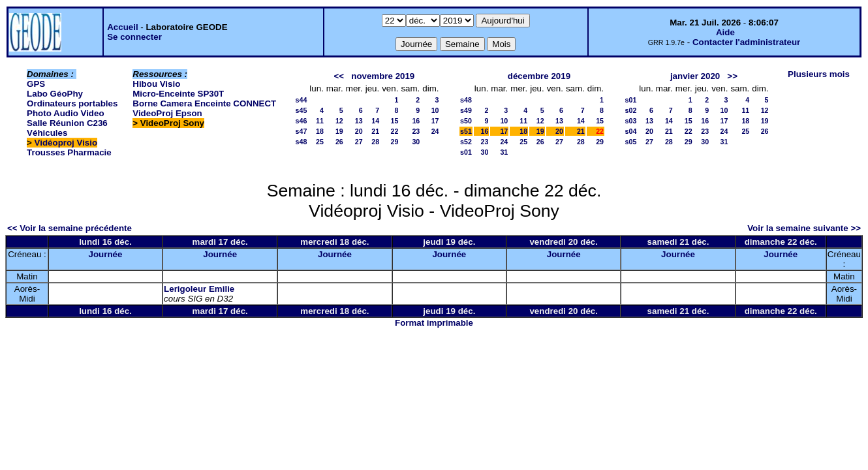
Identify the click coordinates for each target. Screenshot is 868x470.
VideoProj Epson (167, 113)
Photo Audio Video (65, 113)
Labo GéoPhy (55, 94)
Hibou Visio (156, 84)
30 (416, 142)
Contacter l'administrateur (746, 42)
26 (339, 142)
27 (359, 142)
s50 (466, 121)
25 (320, 142)
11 (320, 121)
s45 (302, 110)
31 (504, 152)
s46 (302, 121)
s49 (466, 110)
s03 (631, 121)
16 (416, 121)
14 (375, 121)
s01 (466, 152)
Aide (725, 32)
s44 (302, 100)
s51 (466, 131)
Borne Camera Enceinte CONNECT (204, 103)
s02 (631, 110)
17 (435, 121)
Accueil (122, 27)
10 (435, 110)
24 (435, 131)
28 (375, 142)
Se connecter (134, 37)
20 (359, 131)
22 (395, 131)
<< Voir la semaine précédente (70, 228)
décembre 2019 (539, 76)
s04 (631, 131)
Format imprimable (434, 323)
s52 (466, 142)
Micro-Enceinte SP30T (178, 94)
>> (732, 76)
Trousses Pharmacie (69, 152)
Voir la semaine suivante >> (804, 228)
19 (339, 131)
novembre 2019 (383, 76)
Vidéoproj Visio (66, 143)
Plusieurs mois (819, 74)
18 (320, 131)
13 (359, 121)
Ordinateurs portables (72, 103)
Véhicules (47, 133)
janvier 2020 (695, 76)
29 (395, 142)
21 (375, 131)
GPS (36, 84)
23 (416, 131)
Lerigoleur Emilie (199, 289)
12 (339, 121)
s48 (302, 142)
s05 (631, 142)
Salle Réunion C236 (67, 123)
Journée (106, 254)
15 (395, 121)
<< (339, 76)
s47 (302, 131)
